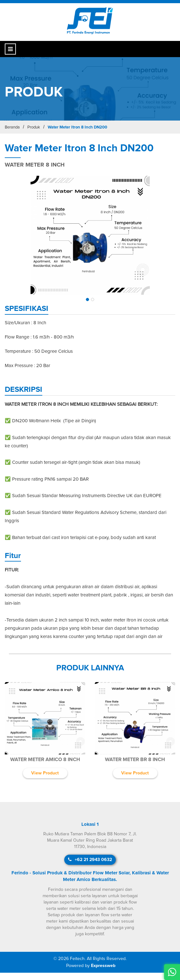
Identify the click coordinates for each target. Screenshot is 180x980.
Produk (34, 127)
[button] (87, 299)
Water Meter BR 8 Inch (135, 760)
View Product (45, 773)
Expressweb (103, 966)
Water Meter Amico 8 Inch (45, 760)
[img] (90, 235)
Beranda (12, 127)
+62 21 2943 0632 (90, 860)
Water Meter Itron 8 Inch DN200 (77, 127)
